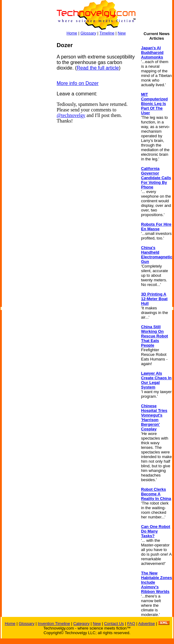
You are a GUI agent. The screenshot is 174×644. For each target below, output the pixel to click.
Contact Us (114, 624)
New (122, 33)
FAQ (131, 624)
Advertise (147, 624)
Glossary (88, 33)
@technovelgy (71, 115)
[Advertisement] (26, 134)
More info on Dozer (78, 83)
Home (72, 33)
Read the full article (98, 68)
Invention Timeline (54, 624)
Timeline (107, 33)
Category (81, 624)
